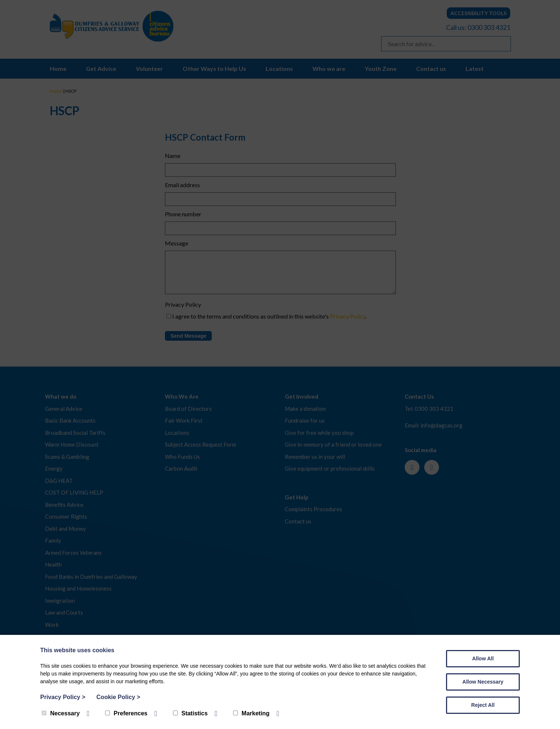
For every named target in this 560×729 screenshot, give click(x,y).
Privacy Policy (63, 697)
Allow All (483, 658)
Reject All (483, 705)
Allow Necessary (483, 682)
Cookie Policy (118, 697)
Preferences (126, 713)
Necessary (61, 713)
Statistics (190, 713)
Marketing (251, 713)
